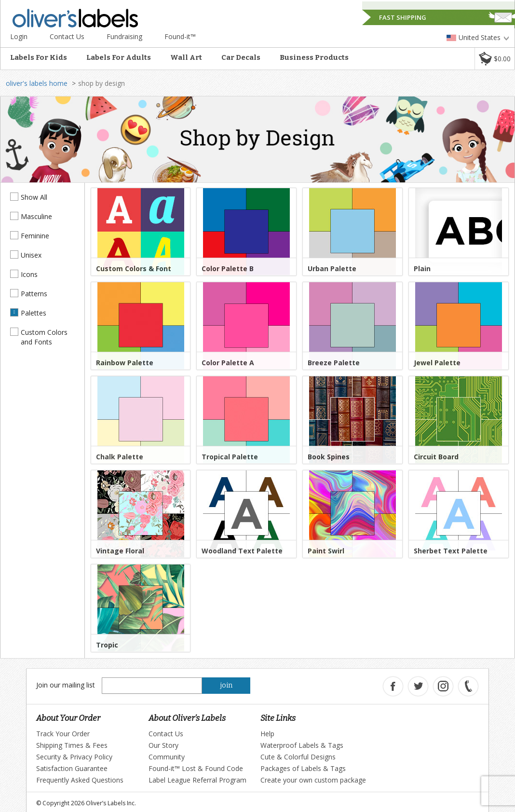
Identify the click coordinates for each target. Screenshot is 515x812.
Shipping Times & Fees (72, 745)
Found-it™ (180, 36)
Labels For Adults (119, 57)
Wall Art (186, 57)
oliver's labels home (37, 83)
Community (167, 757)
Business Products (314, 57)
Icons (29, 274)
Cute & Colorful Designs (298, 757)
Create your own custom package (313, 780)
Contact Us (67, 36)
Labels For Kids (39, 57)
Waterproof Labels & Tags (302, 745)
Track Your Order (63, 734)
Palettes (34, 313)
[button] (495, 59)
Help (267, 734)
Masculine (36, 216)
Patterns (34, 294)
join (226, 685)
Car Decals (241, 57)
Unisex (31, 255)
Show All (34, 197)
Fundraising (124, 36)
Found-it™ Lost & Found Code (196, 768)
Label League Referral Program (197, 780)
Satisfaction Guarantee (72, 768)
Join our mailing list (66, 685)
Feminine (35, 236)
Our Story (163, 745)
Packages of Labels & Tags (303, 768)
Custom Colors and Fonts (44, 337)
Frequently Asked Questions (80, 780)
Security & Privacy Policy (74, 757)
